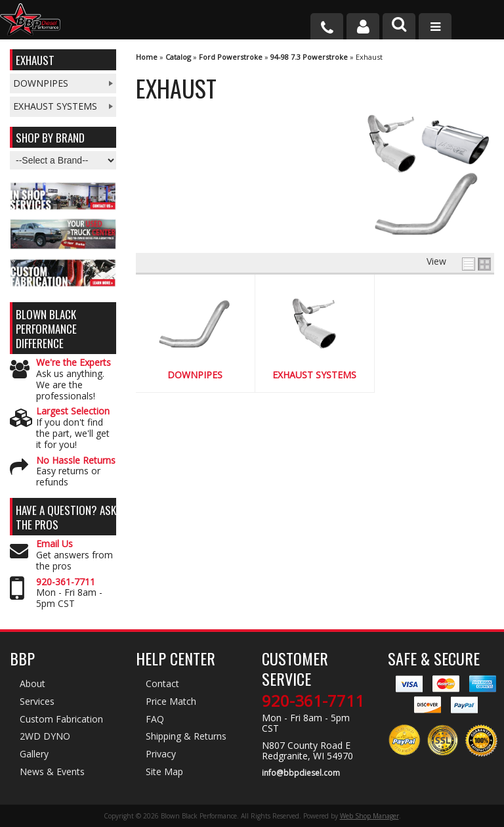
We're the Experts (73, 363)
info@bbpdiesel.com (301, 773)
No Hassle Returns (76, 461)
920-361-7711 (66, 582)
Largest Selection (73, 412)
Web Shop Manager (369, 816)
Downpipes (195, 375)
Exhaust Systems (314, 375)
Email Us (54, 544)
